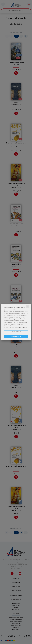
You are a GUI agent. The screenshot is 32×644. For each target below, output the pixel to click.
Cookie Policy (23, 328)
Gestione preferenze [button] (16, 332)
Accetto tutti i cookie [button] (16, 336)
